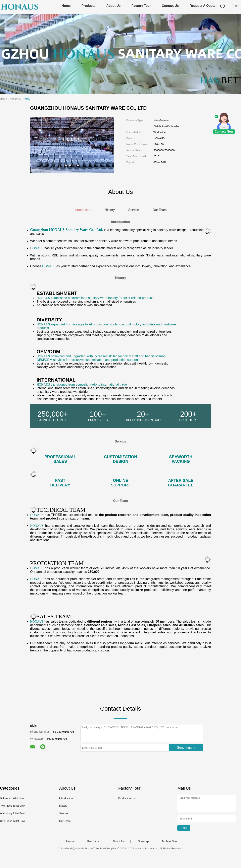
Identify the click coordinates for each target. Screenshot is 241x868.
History (63, 806)
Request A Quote (203, 6)
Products (88, 6)
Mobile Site (170, 841)
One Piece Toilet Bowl (13, 821)
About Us (113, 6)
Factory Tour (141, 6)
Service (63, 813)
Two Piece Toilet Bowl (13, 806)
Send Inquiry (186, 748)
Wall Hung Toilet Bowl (13, 813)
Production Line (127, 798)
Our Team (65, 821)
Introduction (66, 798)
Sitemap (143, 841)
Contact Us (170, 6)
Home (66, 6)
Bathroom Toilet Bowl (12, 798)
